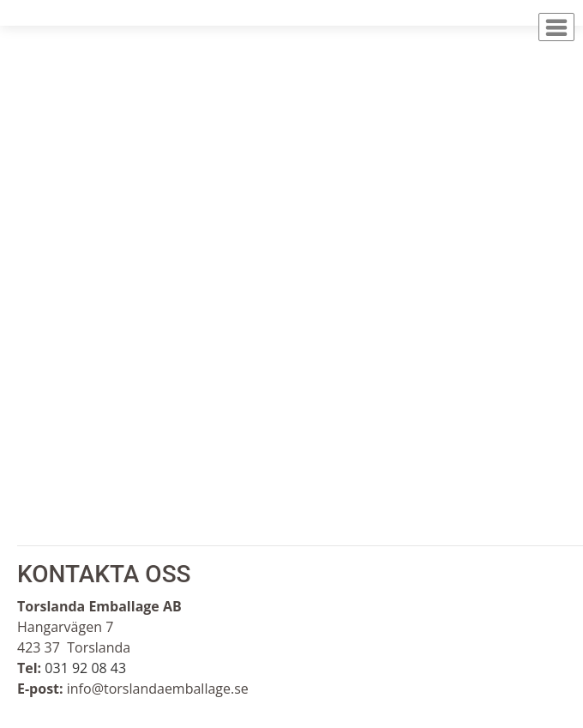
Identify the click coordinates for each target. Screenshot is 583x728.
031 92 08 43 (85, 668)
